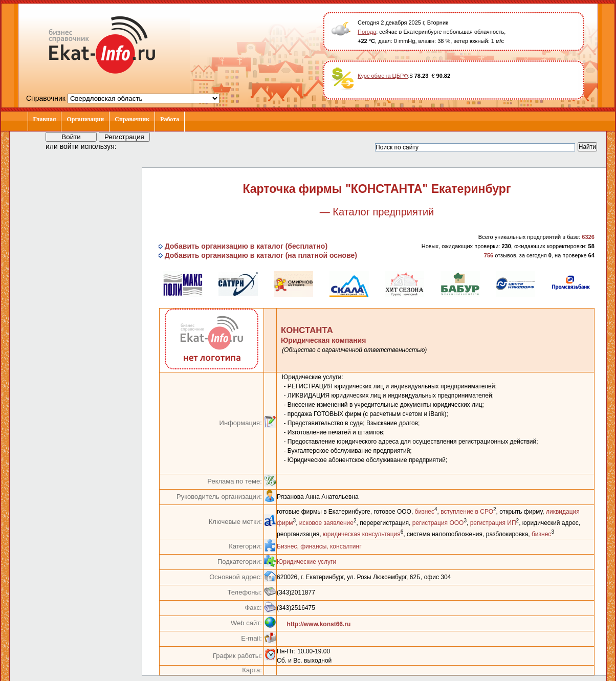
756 (489, 255)
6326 (588, 237)
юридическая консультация (362, 534)
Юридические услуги (306, 562)
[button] (134, 146)
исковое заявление (326, 523)
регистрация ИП (493, 523)
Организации (85, 119)
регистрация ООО (438, 523)
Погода (367, 32)
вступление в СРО (467, 512)
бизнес (425, 512)
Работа (170, 119)
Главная (45, 119)
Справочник (132, 119)
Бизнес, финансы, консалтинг (319, 546)
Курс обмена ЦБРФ (383, 76)
